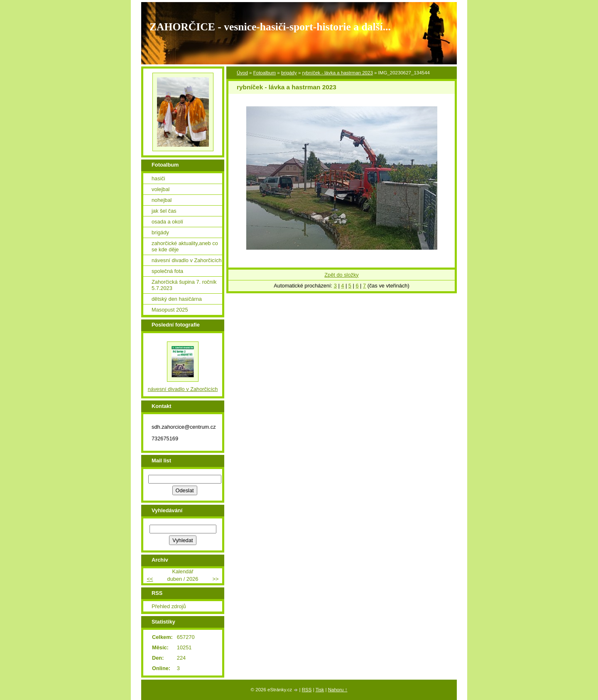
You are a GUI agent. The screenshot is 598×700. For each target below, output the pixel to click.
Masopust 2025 (170, 310)
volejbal (161, 189)
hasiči (158, 178)
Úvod (242, 73)
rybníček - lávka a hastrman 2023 (338, 73)
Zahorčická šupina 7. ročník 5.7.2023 (184, 285)
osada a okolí (167, 222)
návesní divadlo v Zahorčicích (187, 260)
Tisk (320, 690)
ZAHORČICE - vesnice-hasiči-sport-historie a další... (270, 27)
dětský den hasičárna (177, 299)
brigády (289, 73)
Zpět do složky (342, 275)
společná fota (167, 271)
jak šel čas (164, 211)
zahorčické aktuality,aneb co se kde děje (185, 246)
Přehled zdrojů (169, 606)
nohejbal (162, 200)
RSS (307, 690)
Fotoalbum (265, 73)
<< (150, 579)
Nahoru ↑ (338, 690)
